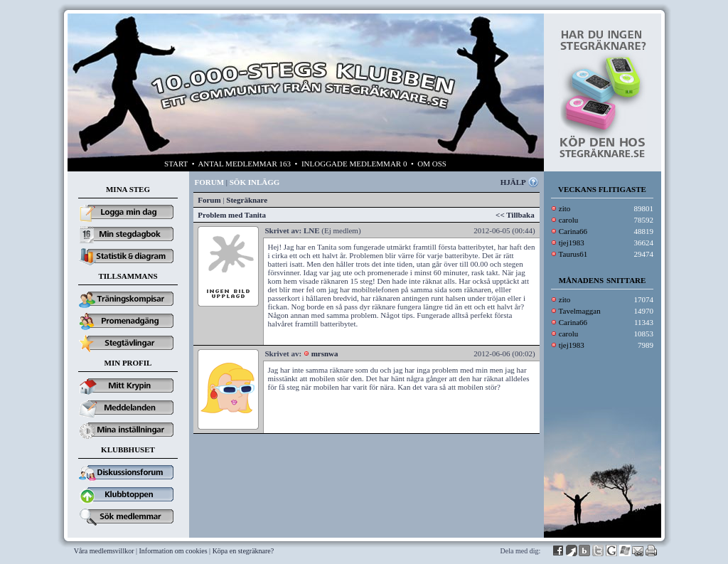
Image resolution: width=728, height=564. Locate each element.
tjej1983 (572, 243)
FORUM (210, 182)
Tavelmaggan (580, 311)
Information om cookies (173, 551)
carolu (568, 220)
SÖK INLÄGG (255, 182)
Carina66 (573, 231)
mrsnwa (325, 353)
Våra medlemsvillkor (104, 551)
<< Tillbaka (515, 215)
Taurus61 (573, 254)
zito (565, 208)
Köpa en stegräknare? (243, 551)
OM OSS (432, 164)
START (176, 164)
